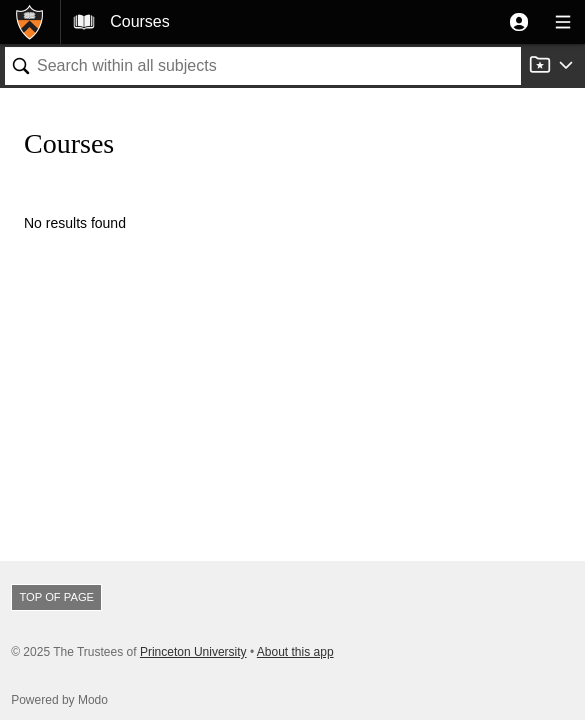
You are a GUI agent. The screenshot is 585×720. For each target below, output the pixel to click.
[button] (519, 22)
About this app (295, 652)
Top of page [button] (56, 597)
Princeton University (193, 652)
